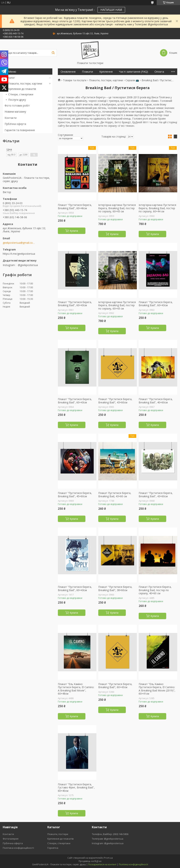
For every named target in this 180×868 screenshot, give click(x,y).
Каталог (10, 78)
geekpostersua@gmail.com (19, 243)
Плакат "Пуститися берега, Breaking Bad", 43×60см (115, 401)
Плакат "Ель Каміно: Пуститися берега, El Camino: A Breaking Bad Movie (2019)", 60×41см (157, 689)
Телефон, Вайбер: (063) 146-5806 (110, 834)
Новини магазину (15, 112)
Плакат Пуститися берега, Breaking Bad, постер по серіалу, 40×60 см (155, 590)
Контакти (11, 118)
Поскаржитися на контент (102, 864)
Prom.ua (108, 858)
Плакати (87, 72)
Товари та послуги (75, 80)
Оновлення (68, 72)
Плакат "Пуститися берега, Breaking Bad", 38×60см (115, 588)
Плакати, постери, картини (25, 84)
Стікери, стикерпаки (21, 94)
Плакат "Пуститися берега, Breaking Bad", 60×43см (75, 304)
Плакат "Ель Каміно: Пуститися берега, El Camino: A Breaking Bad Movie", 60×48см (76, 689)
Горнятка (53, 848)
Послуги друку (17, 100)
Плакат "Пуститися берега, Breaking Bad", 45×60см (75, 495)
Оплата (159, 72)
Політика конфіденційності (18, 848)
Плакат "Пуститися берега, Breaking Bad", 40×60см (156, 401)
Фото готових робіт (17, 106)
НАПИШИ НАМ (111, 10)
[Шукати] (53, 53)
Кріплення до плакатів (22, 89)
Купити (74, 231)
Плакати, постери (58, 834)
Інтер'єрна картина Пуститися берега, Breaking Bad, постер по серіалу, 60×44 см (157, 208)
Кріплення (106, 72)
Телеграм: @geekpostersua (108, 839)
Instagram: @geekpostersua (108, 843)
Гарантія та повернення (20, 130)
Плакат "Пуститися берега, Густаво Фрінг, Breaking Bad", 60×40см (76, 788)
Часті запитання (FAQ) (134, 72)
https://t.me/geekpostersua (19, 254)
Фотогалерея (11, 839)
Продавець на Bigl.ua (90, 861)
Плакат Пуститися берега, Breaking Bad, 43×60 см (115, 495)
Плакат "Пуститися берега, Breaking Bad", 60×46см (75, 207)
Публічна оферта (15, 124)
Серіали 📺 (132, 80)
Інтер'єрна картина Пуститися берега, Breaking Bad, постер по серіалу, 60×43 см (117, 208)
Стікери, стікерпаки (59, 843)
